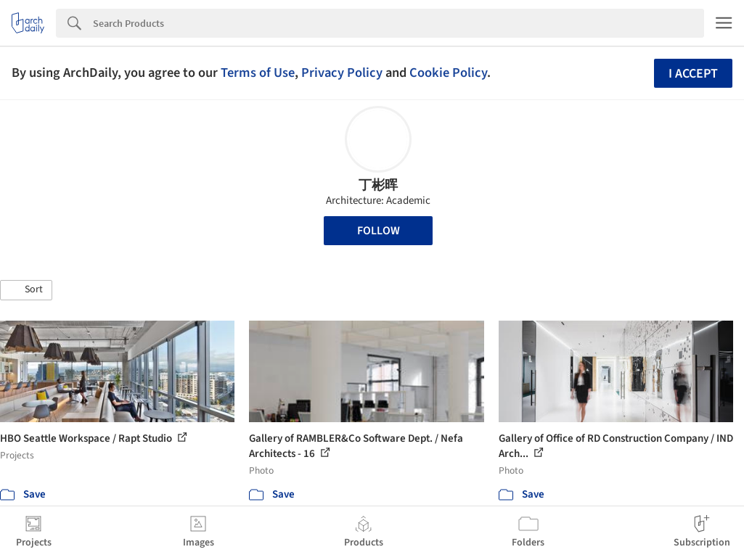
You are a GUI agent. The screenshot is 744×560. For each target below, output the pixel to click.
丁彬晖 (378, 185)
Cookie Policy (448, 73)
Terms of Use (258, 73)
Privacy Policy (342, 73)
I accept (693, 74)
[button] (26, 290)
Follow (379, 231)
